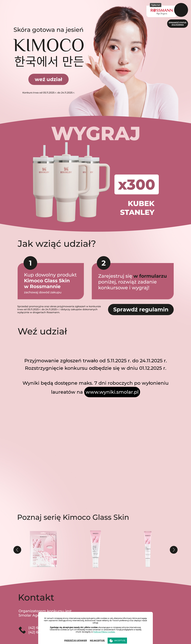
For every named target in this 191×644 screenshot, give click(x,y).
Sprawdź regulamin (141, 309)
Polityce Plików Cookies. (104, 632)
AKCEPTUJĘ (120, 640)
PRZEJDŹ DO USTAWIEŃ (76, 640)
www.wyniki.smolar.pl (112, 392)
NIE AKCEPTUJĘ (97, 640)
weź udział (48, 79)
